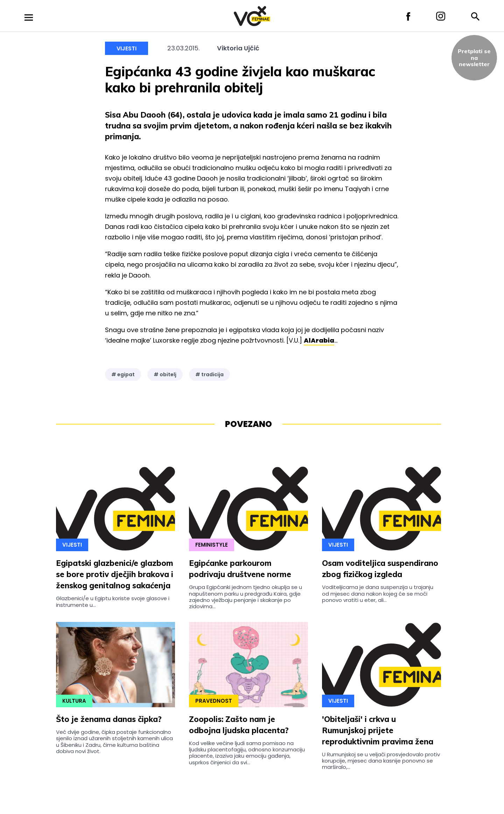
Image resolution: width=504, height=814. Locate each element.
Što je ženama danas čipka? (109, 719)
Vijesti (127, 48)
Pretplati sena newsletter (474, 58)
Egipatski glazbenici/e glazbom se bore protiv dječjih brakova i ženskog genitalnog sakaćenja (115, 574)
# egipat (123, 374)
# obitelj (165, 374)
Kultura (74, 701)
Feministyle (212, 545)
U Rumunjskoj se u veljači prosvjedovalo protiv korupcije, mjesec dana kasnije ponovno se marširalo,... (381, 761)
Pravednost (214, 701)
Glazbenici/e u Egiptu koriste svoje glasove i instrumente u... (113, 601)
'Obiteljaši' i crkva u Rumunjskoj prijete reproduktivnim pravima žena (378, 730)
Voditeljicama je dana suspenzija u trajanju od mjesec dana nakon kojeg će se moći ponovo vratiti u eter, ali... (378, 594)
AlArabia (319, 340)
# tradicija (209, 374)
